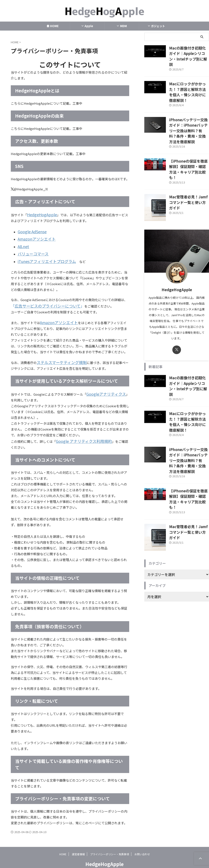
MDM (122, 26)
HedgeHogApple (40, 214)
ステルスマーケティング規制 (58, 355)
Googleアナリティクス (103, 386)
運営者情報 (78, 845)
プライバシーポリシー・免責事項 (110, 845)
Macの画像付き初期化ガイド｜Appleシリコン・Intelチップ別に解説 (189, 52)
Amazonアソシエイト (34, 237)
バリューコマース (31, 250)
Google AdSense (30, 230)
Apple (87, 26)
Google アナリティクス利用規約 (79, 433)
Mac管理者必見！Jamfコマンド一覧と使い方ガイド (188, 168)
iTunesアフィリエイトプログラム (42, 256)
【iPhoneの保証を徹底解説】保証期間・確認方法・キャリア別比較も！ (189, 142)
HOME (53, 26)
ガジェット (156, 26)
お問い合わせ (142, 845)
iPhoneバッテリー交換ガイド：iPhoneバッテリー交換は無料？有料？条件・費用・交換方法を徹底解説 (189, 112)
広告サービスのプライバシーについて (42, 300)
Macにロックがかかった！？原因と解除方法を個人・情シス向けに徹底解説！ (189, 81)
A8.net (23, 243)
